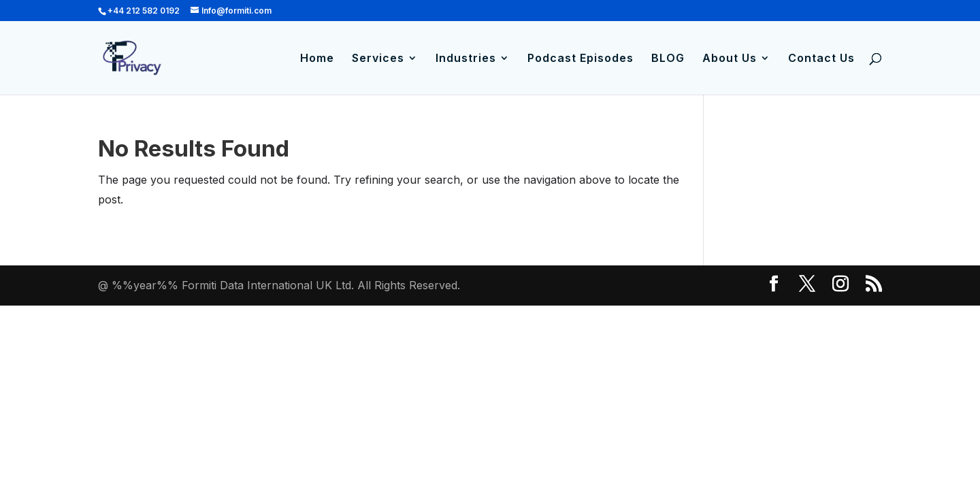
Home (317, 59)
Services (378, 59)
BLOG (668, 59)
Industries (466, 59)
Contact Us (821, 59)
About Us (730, 59)
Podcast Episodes (581, 59)
